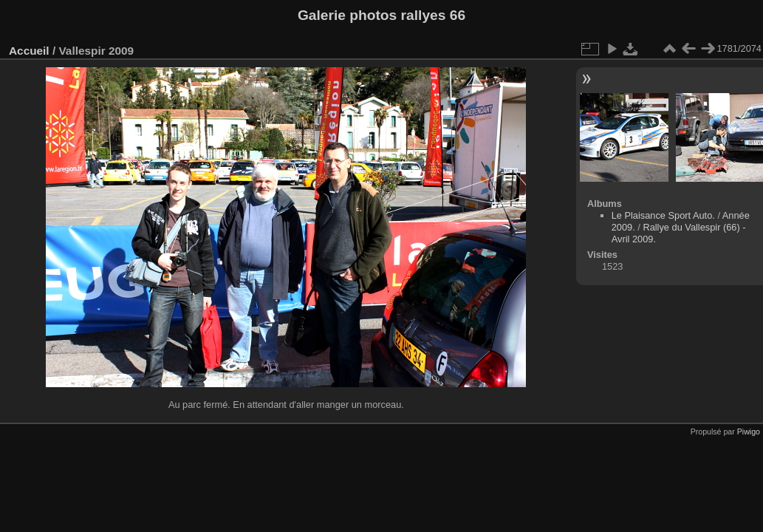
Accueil (29, 51)
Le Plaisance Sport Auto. (663, 215)
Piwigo (749, 432)
